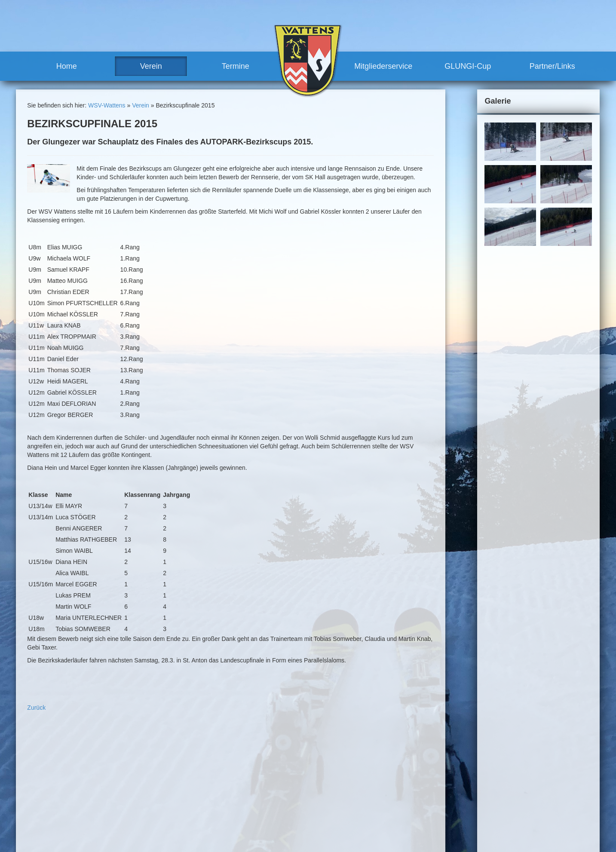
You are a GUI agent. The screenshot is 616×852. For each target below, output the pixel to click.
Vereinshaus (244, 803)
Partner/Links (552, 66)
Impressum (446, 745)
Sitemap (477, 745)
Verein (151, 66)
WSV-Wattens (107, 105)
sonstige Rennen (340, 757)
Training (320, 780)
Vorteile (319, 796)
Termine (236, 66)
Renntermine (236, 835)
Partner (319, 827)
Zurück (36, 708)
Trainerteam (244, 796)
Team (227, 780)
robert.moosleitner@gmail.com (77, 831)
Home (67, 66)
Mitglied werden (330, 803)
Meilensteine (236, 819)
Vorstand (240, 788)
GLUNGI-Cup (468, 66)
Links (316, 835)
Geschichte (234, 811)
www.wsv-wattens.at (59, 840)
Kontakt (415, 745)
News (227, 772)
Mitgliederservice (383, 66)
